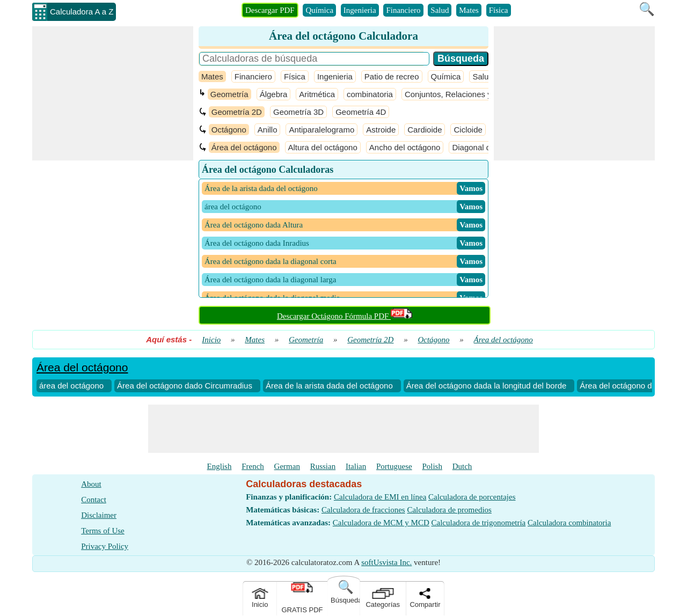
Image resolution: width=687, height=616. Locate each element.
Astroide (381, 130)
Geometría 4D (361, 112)
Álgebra (274, 94)
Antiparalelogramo (321, 130)
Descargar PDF (270, 10)
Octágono (229, 130)
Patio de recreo (392, 76)
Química (319, 10)
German (287, 466)
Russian (323, 466)
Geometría (229, 94)
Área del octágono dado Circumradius (185, 386)
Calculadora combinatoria (569, 523)
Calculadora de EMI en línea (380, 497)
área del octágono (71, 386)
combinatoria (370, 94)
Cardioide (425, 130)
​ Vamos (471, 188)
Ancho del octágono (405, 147)
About (91, 484)
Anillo (268, 130)
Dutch (462, 466)
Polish (432, 466)
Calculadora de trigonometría (479, 523)
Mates (469, 10)
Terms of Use (103, 531)
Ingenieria (360, 10)
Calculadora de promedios (449, 510)
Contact (94, 500)
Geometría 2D (237, 112)
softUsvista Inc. (386, 562)
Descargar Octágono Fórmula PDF (345, 316)
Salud (440, 10)
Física (499, 10)
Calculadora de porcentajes (472, 497)
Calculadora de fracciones (363, 510)
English (220, 466)
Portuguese (394, 466)
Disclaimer (99, 515)
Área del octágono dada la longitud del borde (487, 386)
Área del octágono (244, 147)
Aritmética (317, 94)
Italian (356, 466)
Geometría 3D (298, 112)
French (253, 466)
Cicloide (468, 130)
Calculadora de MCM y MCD (381, 523)
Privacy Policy (105, 546)
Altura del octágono (323, 147)
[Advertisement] (113, 93)
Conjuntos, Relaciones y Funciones (468, 94)
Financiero (403, 10)
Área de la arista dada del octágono (329, 386)
